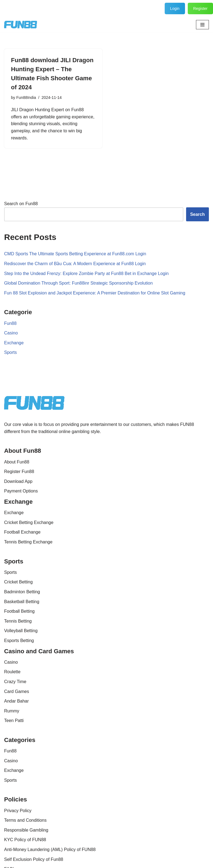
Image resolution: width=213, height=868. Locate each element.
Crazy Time (15, 682)
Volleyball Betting (21, 631)
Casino (11, 333)
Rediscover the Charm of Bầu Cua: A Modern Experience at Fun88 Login (75, 264)
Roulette (12, 672)
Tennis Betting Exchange (28, 542)
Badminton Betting (22, 592)
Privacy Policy (18, 811)
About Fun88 (17, 462)
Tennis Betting (18, 621)
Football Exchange (22, 532)
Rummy (12, 711)
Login (175, 8)
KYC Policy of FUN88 (25, 840)
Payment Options (21, 491)
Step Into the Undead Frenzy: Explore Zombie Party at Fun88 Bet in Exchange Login (86, 273)
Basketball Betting (22, 602)
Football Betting (19, 611)
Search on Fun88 (21, 204)
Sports (10, 352)
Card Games (17, 691)
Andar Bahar (16, 701)
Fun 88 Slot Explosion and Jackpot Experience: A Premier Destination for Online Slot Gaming (95, 293)
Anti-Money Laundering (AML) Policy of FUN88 (50, 850)
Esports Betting (19, 641)
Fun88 (10, 323)
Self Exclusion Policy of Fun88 (34, 859)
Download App (18, 481)
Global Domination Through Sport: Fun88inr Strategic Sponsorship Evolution (78, 283)
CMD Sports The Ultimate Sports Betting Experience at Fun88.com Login (75, 254)
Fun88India (26, 98)
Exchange (14, 343)
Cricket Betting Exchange (29, 522)
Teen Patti (14, 721)
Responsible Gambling (26, 830)
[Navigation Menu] (202, 25)
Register (200, 8)
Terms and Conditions (25, 820)
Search (197, 214)
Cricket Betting (18, 582)
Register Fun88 (19, 472)
